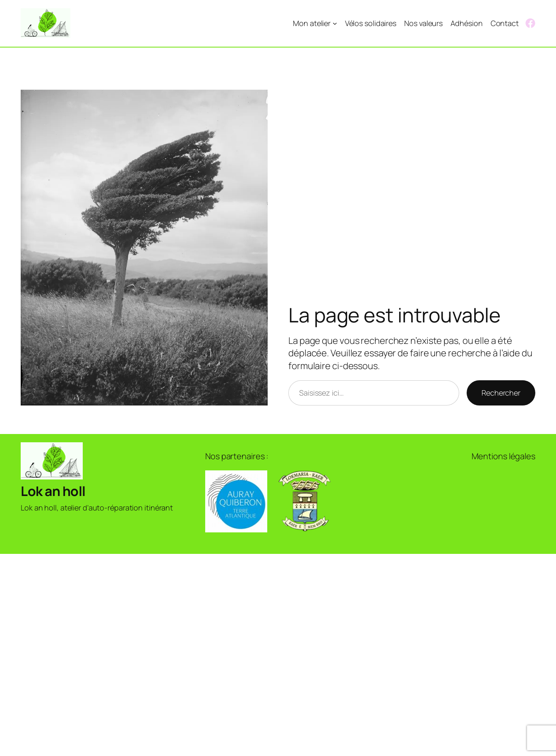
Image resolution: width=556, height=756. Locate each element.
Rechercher (501, 393)
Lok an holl (53, 491)
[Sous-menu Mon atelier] (335, 23)
